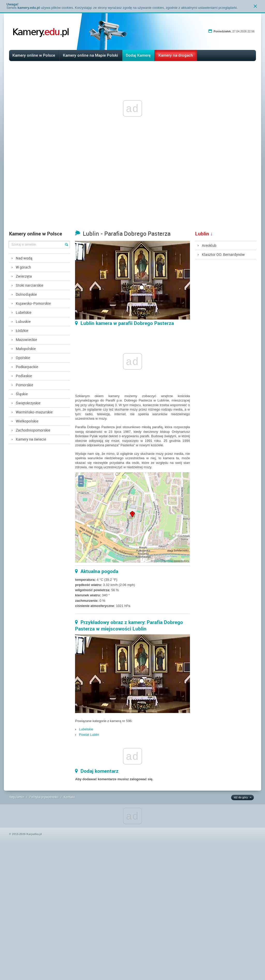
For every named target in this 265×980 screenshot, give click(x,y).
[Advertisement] (133, 189)
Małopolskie (26, 349)
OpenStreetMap (164, 561)
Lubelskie (24, 312)
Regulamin (17, 797)
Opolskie (23, 358)
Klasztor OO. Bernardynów (223, 254)
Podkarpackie (27, 367)
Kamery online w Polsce (34, 55)
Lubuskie (23, 321)
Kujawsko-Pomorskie (33, 303)
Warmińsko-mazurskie (34, 412)
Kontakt (69, 797)
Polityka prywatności (44, 797)
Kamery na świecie (31, 439)
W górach (23, 267)
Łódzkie (22, 331)
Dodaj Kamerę (138, 55)
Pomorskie (24, 385)
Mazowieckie (26, 340)
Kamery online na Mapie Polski (90, 55)
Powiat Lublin (89, 735)
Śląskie (22, 394)
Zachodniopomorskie (33, 430)
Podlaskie (24, 376)
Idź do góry (241, 797)
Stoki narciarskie (30, 285)
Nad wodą (24, 258)
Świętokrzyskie (28, 403)
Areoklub (209, 245)
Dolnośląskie (26, 294)
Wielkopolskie (27, 421)
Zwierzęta (24, 276)
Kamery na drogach (176, 55)
